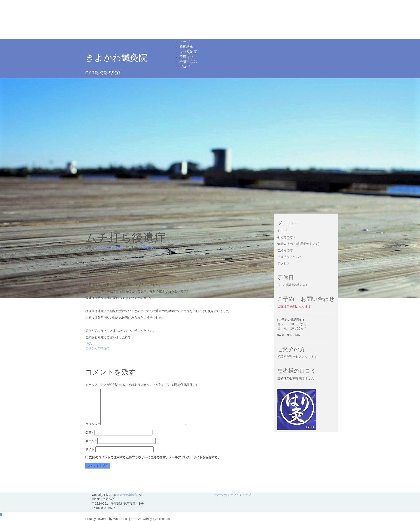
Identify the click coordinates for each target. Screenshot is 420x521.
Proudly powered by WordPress (107, 519)
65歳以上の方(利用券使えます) (298, 244)
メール (91, 441)
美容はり (186, 57)
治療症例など (149, 247)
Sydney (147, 519)
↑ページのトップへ (226, 495)
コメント (92, 424)
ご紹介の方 (285, 250)
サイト (90, 449)
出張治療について (290, 257)
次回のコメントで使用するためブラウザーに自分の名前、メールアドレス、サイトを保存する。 (155, 457)
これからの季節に (98, 348)
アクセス (283, 263)
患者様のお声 (287, 378)
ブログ (185, 67)
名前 (89, 433)
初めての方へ (287, 237)
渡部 (119, 247)
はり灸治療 (188, 52)
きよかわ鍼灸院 (116, 57)
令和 (89, 344)
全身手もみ (188, 61)
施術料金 (186, 47)
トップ (185, 42)
